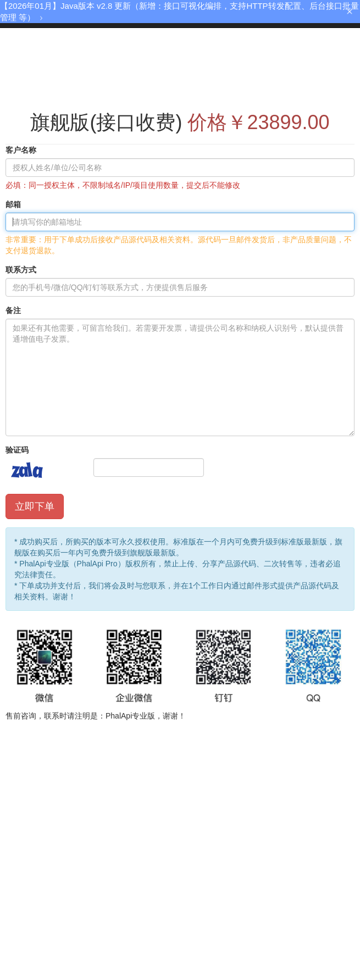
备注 (13, 310)
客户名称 (21, 150)
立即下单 (35, 506)
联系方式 (21, 270)
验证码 (17, 450)
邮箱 (13, 204)
